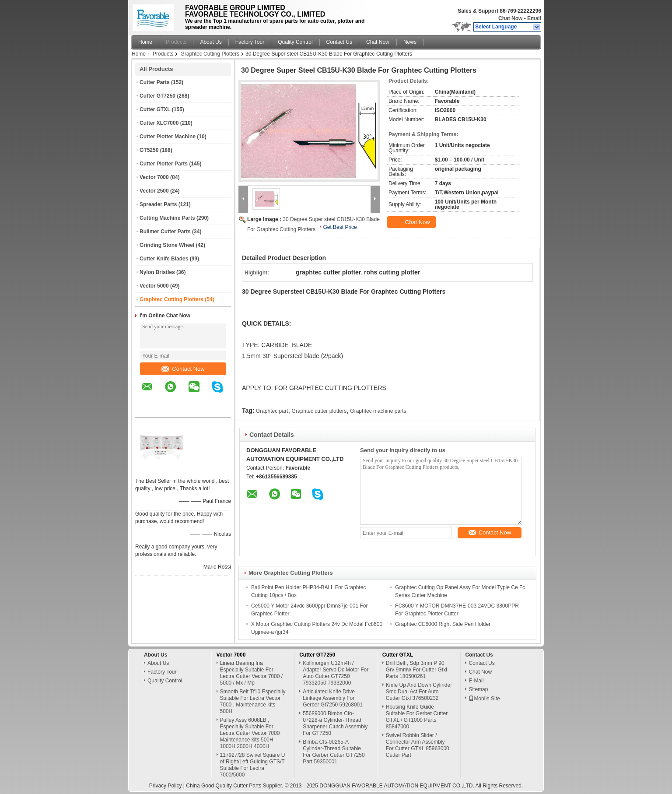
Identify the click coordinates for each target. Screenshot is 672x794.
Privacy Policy (166, 786)
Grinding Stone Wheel (167, 245)
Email (534, 18)
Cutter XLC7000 (159, 123)
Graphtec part (272, 411)
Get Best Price (340, 227)
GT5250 (149, 150)
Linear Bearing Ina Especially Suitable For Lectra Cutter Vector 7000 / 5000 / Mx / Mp (251, 673)
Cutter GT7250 (157, 96)
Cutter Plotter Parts (164, 164)
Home (145, 42)
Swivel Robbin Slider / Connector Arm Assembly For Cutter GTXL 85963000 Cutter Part (418, 745)
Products (176, 42)
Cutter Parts (155, 82)
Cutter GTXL (155, 109)
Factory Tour (250, 42)
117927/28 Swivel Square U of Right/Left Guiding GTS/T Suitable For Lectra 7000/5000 (253, 765)
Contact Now (183, 369)
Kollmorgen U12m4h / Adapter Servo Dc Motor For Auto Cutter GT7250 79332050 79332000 (336, 673)
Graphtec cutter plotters (319, 411)
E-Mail (476, 681)
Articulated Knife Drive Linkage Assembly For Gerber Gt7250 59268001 (333, 698)
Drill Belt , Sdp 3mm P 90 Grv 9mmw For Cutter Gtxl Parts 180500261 (416, 670)
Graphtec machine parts (378, 411)
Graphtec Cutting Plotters (210, 54)
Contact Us (339, 42)
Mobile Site (484, 699)
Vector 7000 (154, 177)
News (410, 42)
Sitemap (478, 689)
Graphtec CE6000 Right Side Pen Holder (443, 624)
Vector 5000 (154, 286)
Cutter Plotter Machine (168, 137)
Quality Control (295, 42)
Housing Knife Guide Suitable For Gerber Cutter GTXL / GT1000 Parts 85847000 (417, 717)
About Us (211, 42)
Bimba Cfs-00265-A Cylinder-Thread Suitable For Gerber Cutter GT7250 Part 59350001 (334, 752)
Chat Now (510, 18)
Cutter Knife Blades (164, 259)
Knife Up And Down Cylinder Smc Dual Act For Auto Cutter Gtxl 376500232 (419, 692)
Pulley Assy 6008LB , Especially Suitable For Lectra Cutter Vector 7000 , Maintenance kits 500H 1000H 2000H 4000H (251, 733)
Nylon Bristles (157, 272)
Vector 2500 (154, 191)
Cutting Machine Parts (167, 218)
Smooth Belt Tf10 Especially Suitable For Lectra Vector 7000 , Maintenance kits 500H (253, 701)
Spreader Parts (158, 204)
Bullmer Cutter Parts (165, 232)
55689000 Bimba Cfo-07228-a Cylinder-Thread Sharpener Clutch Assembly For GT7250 (335, 723)
